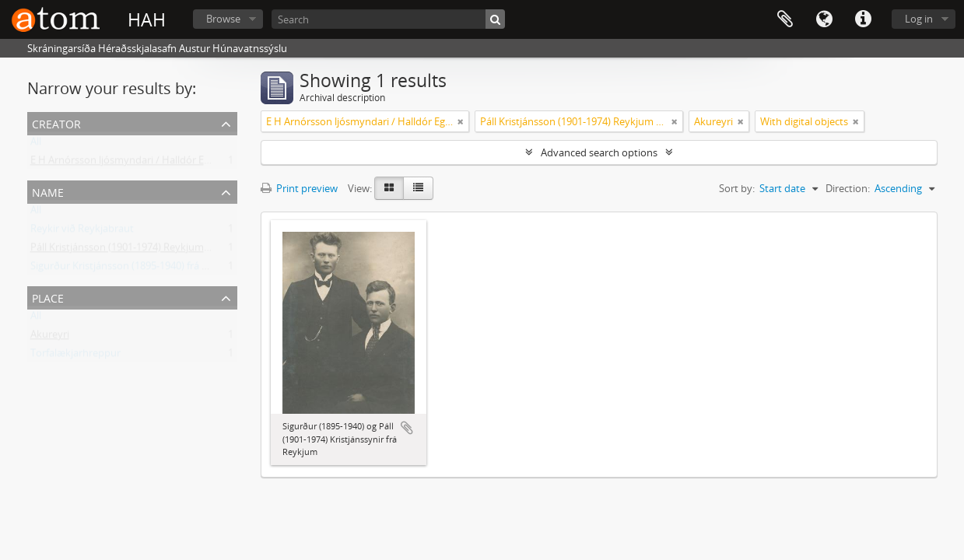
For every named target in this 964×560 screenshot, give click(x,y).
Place (48, 297)
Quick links (863, 19)
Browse (223, 19)
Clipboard (785, 19)
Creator (56, 122)
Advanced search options (599, 152)
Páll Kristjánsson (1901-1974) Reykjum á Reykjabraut (150, 250)
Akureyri (50, 338)
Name (48, 191)
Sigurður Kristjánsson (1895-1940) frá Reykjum (136, 269)
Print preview (299, 188)
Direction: (848, 188)
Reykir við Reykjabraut (82, 232)
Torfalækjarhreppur (75, 356)
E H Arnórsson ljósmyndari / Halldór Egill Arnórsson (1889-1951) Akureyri (197, 163)
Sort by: (737, 188)
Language (824, 19)
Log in (919, 19)
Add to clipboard (407, 428)
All (36, 145)
